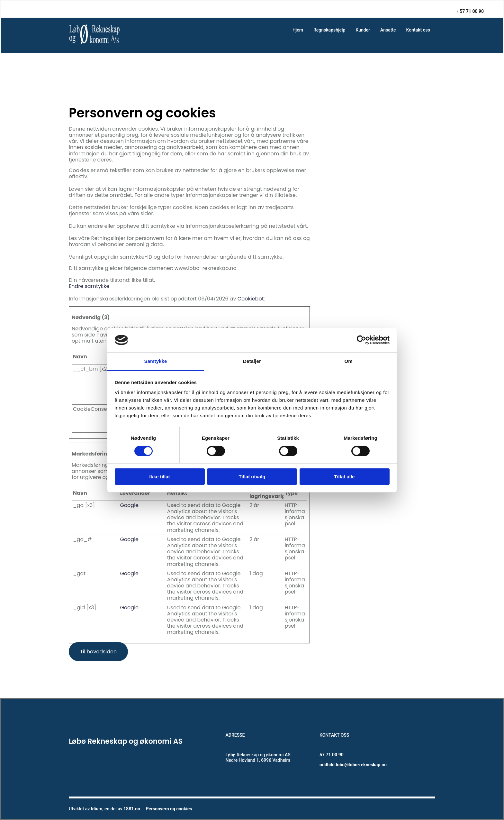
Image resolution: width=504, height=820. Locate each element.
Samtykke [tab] (156, 361)
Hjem (298, 30)
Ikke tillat (159, 477)
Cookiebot (251, 299)
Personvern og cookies (169, 809)
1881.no (132, 809)
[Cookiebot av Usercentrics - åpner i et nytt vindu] (361, 340)
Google (129, 505)
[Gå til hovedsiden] (95, 43)
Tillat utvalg (252, 477)
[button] (98, 652)
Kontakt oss (418, 30)
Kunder (363, 30)
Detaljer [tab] (252, 361)
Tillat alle (345, 477)
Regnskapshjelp (329, 30)
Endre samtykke (89, 286)
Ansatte (388, 30)
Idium (97, 809)
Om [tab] (348, 361)
